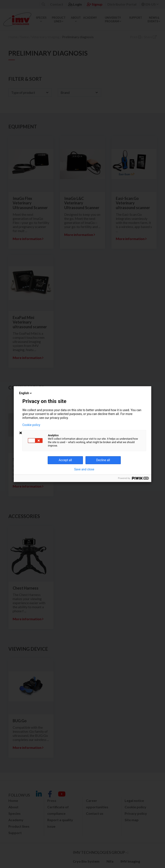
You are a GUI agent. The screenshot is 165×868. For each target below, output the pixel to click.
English (26, 393)
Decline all (103, 460)
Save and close (84, 469)
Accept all (65, 460)
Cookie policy (31, 425)
